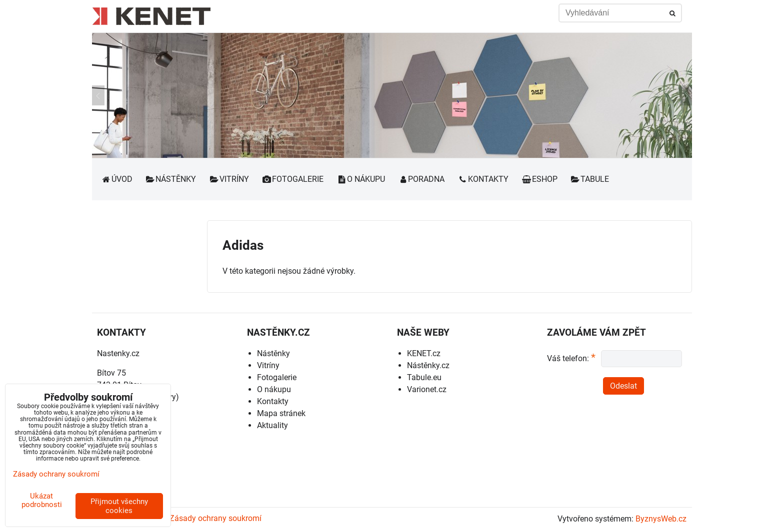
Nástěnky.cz (428, 365)
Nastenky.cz (118, 353)
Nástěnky (171, 179)
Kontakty (483, 179)
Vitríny (229, 179)
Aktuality (272, 425)
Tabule (590, 179)
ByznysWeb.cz (661, 519)
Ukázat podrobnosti (42, 500)
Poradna (421, 179)
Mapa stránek (281, 413)
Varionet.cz (427, 389)
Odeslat (623, 386)
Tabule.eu (424, 377)
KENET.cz (424, 353)
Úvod (117, 179)
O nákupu (361, 179)
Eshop (539, 179)
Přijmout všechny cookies (119, 506)
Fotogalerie (293, 179)
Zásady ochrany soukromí (215, 518)
